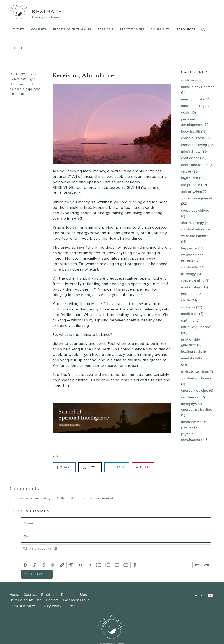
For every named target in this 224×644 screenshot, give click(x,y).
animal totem (194, 191)
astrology (191, 274)
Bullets (99, 565)
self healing (193, 397)
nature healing (196, 106)
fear (187, 365)
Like (55, 456)
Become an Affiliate (26, 600)
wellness (192, 307)
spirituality (192, 267)
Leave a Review (22, 606)
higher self (193, 178)
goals (188, 112)
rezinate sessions (197, 372)
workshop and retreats (192, 258)
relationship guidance (191, 342)
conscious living (197, 145)
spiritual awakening (197, 381)
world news (193, 80)
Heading (71, 565)
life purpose (194, 185)
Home (14, 595)
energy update (196, 99)
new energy (83, 295)
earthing (190, 320)
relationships (194, 287)
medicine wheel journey (194, 425)
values (24, 84)
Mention (53, 565)
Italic (35, 565)
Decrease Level (117, 565)
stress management (197, 201)
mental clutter (195, 358)
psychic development (195, 437)
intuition (192, 294)
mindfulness (194, 151)
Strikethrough (44, 565)
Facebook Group (76, 600)
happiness (33, 89)
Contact (52, 600)
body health (194, 131)
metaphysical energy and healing (197, 409)
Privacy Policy (51, 606)
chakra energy (195, 223)
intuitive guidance (196, 330)
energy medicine (197, 390)
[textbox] (116, 553)
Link (62, 565)
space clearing (195, 280)
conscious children (196, 213)
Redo (206, 565)
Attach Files (135, 565)
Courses (30, 595)
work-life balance (195, 239)
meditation (192, 314)
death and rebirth (197, 165)
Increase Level (126, 565)
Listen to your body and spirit (79, 344)
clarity (189, 300)
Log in (18, 48)
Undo (197, 565)
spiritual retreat (196, 229)
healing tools (194, 352)
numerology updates (198, 90)
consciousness (196, 138)
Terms (71, 606)
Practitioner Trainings (58, 595)
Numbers (108, 565)
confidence (194, 158)
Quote (80, 565)
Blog (83, 595)
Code (89, 565)
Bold (26, 565)
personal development (195, 122)
